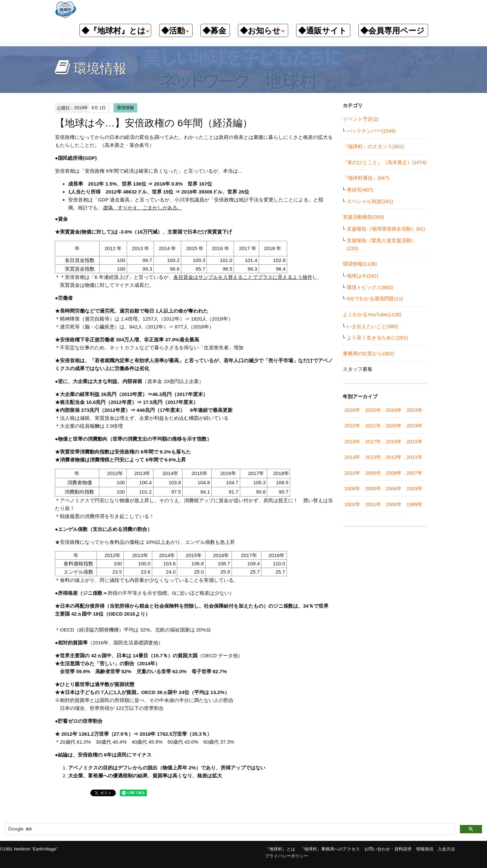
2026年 (352, 410)
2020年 (394, 426)
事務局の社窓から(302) (368, 353)
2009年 (373, 473)
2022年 (352, 426)
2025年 (373, 410)
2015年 (415, 441)
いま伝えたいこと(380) (372, 326)
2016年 (394, 441)
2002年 (352, 504)
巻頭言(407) (360, 190)
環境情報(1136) (360, 264)
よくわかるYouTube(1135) (372, 314)
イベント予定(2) (361, 119)
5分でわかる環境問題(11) (375, 299)
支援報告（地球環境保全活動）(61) (386, 229)
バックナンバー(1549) (371, 131)
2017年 (373, 441)
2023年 (415, 410)
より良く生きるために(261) (377, 338)
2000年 (394, 504)
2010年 (352, 473)
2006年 (352, 488)
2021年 (373, 426)
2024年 (394, 410)
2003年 (415, 488)
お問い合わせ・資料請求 (388, 849)
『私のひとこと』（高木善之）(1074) (385, 162)
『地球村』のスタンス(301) (373, 146)
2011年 (415, 457)
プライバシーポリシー (287, 856)
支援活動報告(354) (363, 217)
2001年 (373, 504)
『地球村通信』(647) (366, 178)
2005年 (373, 488)
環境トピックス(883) (370, 287)
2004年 (394, 488)
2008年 (394, 473)
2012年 (394, 457)
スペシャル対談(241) (370, 201)
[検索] (229, 829)
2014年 (352, 457)
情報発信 (425, 849)
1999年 (415, 504)
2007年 (415, 473)
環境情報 (125, 108)
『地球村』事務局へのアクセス (330, 849)
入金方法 (446, 849)
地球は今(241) (362, 276)
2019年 (415, 426)
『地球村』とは (280, 849)
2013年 (373, 457)
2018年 (352, 441)
